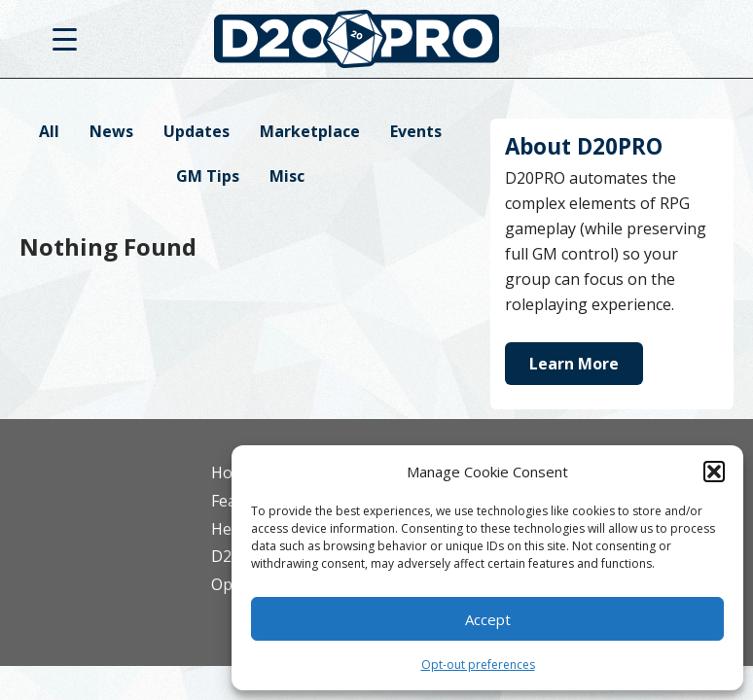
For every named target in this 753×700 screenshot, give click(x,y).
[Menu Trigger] (65, 38)
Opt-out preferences (478, 665)
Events (416, 131)
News (111, 131)
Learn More (574, 364)
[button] (714, 472)
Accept (488, 619)
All (49, 131)
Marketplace (310, 131)
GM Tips (208, 176)
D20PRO (377, 44)
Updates (197, 131)
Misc (287, 176)
